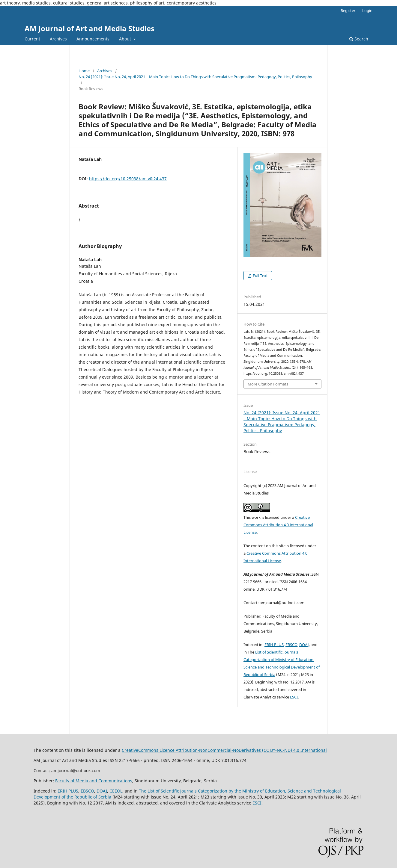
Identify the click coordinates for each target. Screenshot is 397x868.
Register (348, 10)
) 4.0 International (309, 750)
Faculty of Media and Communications (94, 781)
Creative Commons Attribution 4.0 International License (278, 525)
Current (32, 39)
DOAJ (304, 645)
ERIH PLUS (274, 645)
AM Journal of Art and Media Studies (90, 28)
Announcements (93, 39)
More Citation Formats (268, 384)
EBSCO (291, 645)
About (126, 39)
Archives (58, 39)
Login (367, 10)
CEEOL (116, 791)
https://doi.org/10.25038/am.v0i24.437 (128, 179)
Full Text (260, 276)
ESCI (294, 697)
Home (84, 71)
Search (359, 39)
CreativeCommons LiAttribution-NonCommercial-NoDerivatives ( (206, 750)
